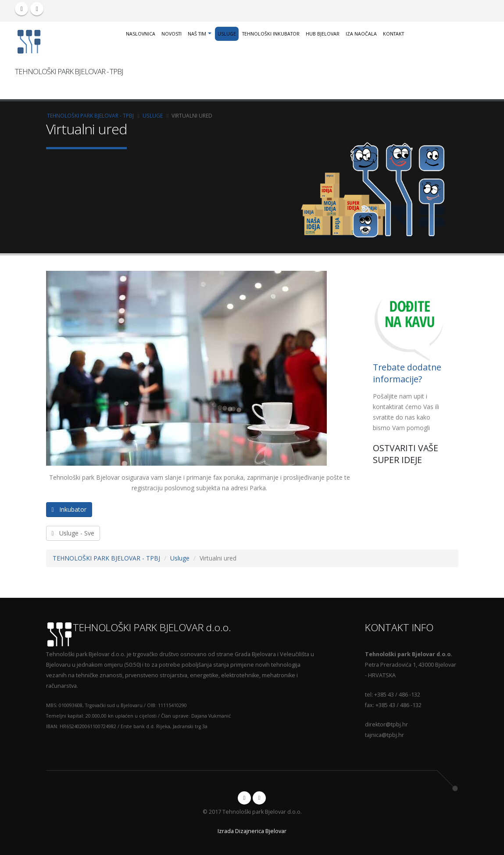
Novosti (172, 34)
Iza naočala (361, 34)
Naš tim (197, 34)
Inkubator (69, 508)
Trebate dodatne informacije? (407, 372)
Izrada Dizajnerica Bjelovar (252, 830)
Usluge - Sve (73, 532)
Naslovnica (141, 34)
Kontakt (393, 34)
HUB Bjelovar (323, 34)
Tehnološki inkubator (271, 34)
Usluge (227, 34)
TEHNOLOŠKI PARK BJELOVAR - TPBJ (90, 115)
